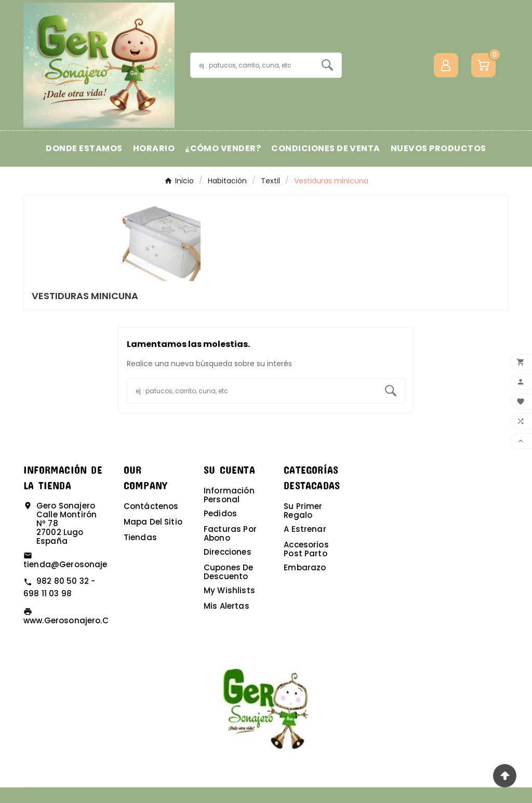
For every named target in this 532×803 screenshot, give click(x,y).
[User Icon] (446, 65)
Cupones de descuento (229, 572)
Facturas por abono (230, 533)
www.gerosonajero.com (73, 620)
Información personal (229, 495)
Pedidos (220, 513)
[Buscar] (252, 65)
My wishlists (229, 590)
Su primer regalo (303, 511)
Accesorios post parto (306, 549)
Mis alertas (227, 606)
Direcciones (228, 552)
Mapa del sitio (153, 522)
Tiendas (140, 537)
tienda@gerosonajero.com (80, 564)
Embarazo (305, 567)
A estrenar (305, 529)
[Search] (327, 65)
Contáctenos (151, 506)
